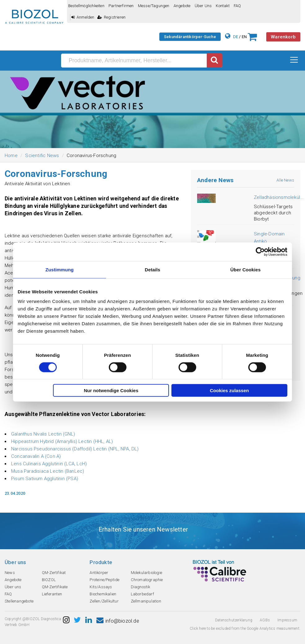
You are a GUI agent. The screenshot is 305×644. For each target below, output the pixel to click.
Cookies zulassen (229, 390)
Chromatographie (147, 580)
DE (236, 37)
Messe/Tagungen (154, 6)
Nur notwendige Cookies (111, 390)
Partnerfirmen (121, 6)
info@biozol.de (118, 621)
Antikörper (99, 573)
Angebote (182, 6)
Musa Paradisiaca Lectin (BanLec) (48, 471)
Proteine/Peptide (104, 580)
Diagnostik (141, 587)
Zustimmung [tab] (60, 269)
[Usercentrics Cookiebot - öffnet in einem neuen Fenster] (260, 252)
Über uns (203, 6)
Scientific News (42, 156)
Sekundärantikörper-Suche (190, 37)
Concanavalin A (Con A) (36, 456)
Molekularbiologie (146, 573)
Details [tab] (152, 269)
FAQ (237, 6)
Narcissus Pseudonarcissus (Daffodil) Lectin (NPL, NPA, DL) (75, 449)
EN (244, 37)
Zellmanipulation (146, 601)
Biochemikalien (103, 594)
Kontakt (223, 6)
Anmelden (83, 17)
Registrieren (112, 17)
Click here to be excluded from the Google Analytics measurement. (245, 629)
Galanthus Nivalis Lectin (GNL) (43, 434)
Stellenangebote (19, 601)
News (10, 573)
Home (11, 156)
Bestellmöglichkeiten (86, 6)
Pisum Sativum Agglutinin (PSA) (45, 479)
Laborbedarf (142, 594)
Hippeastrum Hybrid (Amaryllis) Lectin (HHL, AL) (62, 441)
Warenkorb (283, 37)
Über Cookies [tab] (245, 269)
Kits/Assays (101, 587)
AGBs (265, 620)
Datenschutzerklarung (234, 620)
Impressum (287, 620)
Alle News (285, 180)
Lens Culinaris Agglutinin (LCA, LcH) (49, 464)
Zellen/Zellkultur (104, 601)
